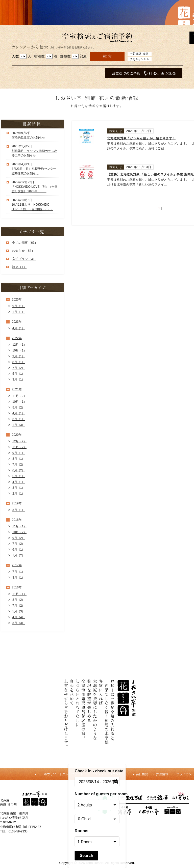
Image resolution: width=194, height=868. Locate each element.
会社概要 (142, 774)
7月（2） (19, 368)
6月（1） (19, 550)
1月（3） (19, 425)
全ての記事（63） (25, 243)
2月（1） (19, 494)
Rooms (82, 831)
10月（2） (19, 532)
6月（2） (19, 470)
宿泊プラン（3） (24, 259)
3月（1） (19, 379)
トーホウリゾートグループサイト (61, 774)
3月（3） (19, 623)
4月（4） (19, 617)
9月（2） (19, 538)
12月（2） (19, 441)
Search (87, 856)
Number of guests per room (97, 794)
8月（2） (19, 600)
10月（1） (19, 350)
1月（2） (19, 555)
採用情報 (162, 774)
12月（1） (19, 345)
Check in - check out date (97, 771)
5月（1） (19, 374)
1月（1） (19, 312)
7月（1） (19, 572)
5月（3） (19, 611)
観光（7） (19, 267)
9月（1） (19, 306)
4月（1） (19, 328)
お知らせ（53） (23, 251)
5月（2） (19, 408)
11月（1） (19, 526)
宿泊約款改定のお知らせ (28, 138)
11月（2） (19, 447)
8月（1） (19, 362)
